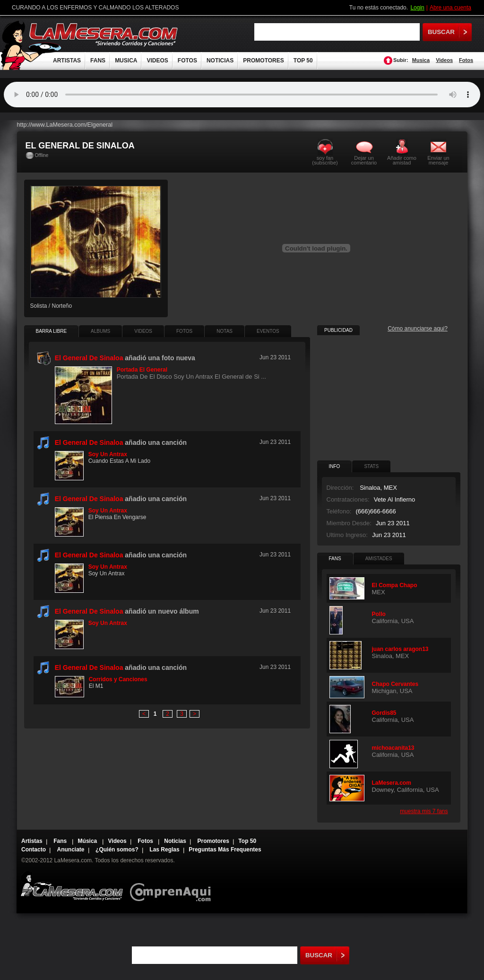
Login (417, 8)
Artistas (32, 841)
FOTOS (187, 61)
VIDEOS (157, 61)
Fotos (466, 60)
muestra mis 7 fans (424, 811)
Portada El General (142, 370)
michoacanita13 (393, 748)
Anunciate (71, 850)
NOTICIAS (220, 61)
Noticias (175, 841)
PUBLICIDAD (338, 330)
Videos (444, 60)
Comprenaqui (173, 886)
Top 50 (247, 841)
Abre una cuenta (450, 8)
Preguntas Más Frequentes (225, 850)
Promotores (213, 841)
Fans (61, 841)
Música (88, 841)
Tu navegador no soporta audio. (242, 95)
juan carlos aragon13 (400, 649)
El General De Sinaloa (89, 442)
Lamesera (72, 886)
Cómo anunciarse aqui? (418, 329)
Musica (421, 60)
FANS (98, 61)
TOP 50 (303, 61)
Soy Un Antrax (108, 454)
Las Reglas (164, 850)
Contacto (34, 850)
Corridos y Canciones (118, 679)
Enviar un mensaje (438, 160)
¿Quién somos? (117, 850)
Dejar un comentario (364, 160)
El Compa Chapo (395, 585)
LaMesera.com (104, 34)
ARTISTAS (67, 61)
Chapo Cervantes (395, 684)
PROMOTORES (263, 61)
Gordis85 (384, 713)
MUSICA (126, 61)
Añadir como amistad (402, 160)
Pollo (379, 614)
